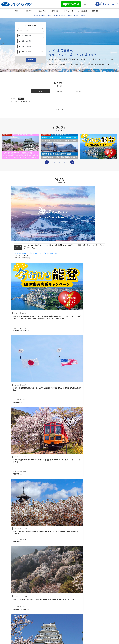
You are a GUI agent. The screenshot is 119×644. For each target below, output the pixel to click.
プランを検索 (59, 382)
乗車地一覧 (56, 11)
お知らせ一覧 (59, 111)
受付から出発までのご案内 (45, 613)
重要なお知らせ (59, 91)
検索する (31, 60)
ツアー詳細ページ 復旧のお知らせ (21, 101)
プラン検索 (15, 613)
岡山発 (36, 16)
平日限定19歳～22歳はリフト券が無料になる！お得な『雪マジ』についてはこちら (37, 241)
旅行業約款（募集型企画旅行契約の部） (21, 600)
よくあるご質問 (85, 11)
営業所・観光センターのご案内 (46, 617)
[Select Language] (88, 4)
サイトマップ (66, 627)
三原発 (83, 16)
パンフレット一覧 (70, 11)
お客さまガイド (43, 11)
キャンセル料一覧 (42, 627)
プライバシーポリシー (68, 622)
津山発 (63, 16)
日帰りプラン (17, 11)
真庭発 (56, 16)
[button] (47, 164)
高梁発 (50, 16)
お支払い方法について (43, 622)
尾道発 (76, 16)
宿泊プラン (30, 11)
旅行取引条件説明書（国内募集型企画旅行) (43, 600)
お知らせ (79, 91)
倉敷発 (43, 16)
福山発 (70, 16)
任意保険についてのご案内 (85, 599)
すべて (41, 91)
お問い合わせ (99, 11)
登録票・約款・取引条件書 (63, 599)
